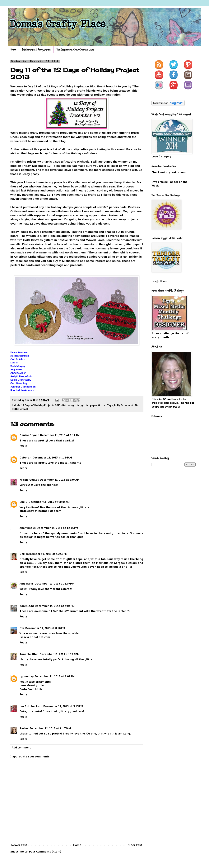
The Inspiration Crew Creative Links (75, 50)
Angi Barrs (27, 584)
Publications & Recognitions (36, 50)
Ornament (127, 405)
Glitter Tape (106, 405)
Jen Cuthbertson (31, 706)
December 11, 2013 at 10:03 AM (49, 502)
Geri (22, 554)
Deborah (25, 458)
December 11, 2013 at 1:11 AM (60, 435)
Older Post (135, 845)
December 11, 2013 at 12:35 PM (57, 528)
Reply (23, 446)
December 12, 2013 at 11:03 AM (50, 728)
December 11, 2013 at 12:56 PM (47, 554)
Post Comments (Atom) (45, 852)
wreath (24, 409)
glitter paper (89, 405)
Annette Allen (29, 654)
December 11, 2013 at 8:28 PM (60, 654)
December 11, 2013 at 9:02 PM (55, 676)
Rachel (24, 728)
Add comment (21, 747)
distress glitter (71, 405)
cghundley (27, 676)
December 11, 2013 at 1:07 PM (54, 584)
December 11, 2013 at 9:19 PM (63, 706)
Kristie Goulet (29, 480)
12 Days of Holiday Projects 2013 (41, 405)
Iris (22, 628)
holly (117, 405)
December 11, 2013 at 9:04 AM (60, 480)
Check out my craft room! (169, 172)
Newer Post (19, 845)
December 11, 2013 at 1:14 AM (52, 458)
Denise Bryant (29, 435)
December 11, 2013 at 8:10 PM (45, 628)
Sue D (23, 502)
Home (13, 50)
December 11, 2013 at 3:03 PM (55, 606)
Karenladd (27, 606)
